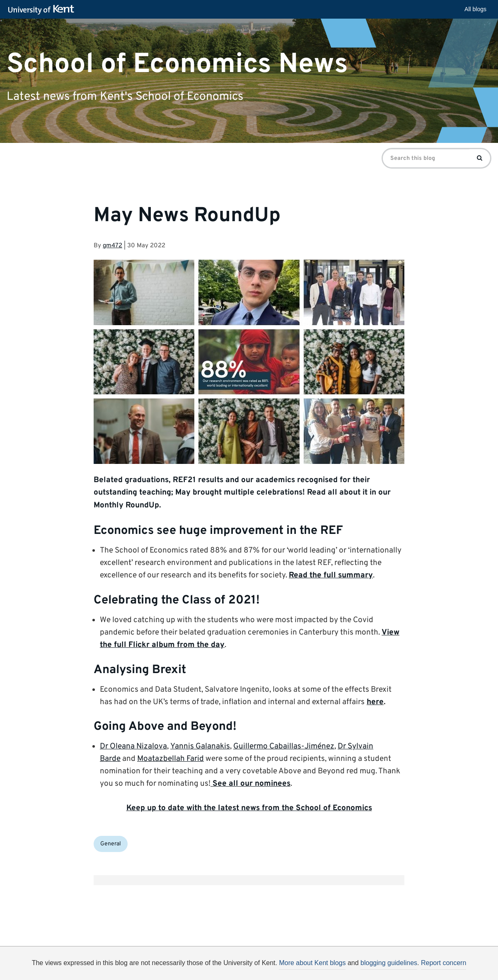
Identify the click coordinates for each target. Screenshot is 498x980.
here (375, 702)
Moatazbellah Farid (170, 759)
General (111, 844)
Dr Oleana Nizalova (133, 746)
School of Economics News (177, 64)
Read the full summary (331, 575)
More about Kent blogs (312, 963)
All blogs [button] (475, 9)
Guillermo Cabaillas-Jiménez (284, 746)
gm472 (112, 246)
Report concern (444, 963)
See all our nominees (250, 784)
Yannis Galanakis (200, 746)
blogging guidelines (389, 963)
